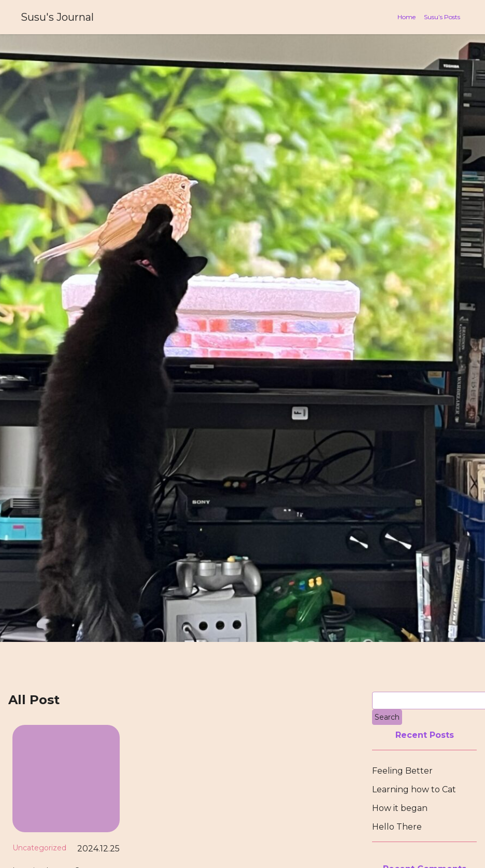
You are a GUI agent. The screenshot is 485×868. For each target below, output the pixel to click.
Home (406, 17)
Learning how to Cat (414, 789)
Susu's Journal (57, 17)
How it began (400, 808)
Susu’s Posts (442, 17)
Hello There (397, 827)
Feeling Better (402, 771)
